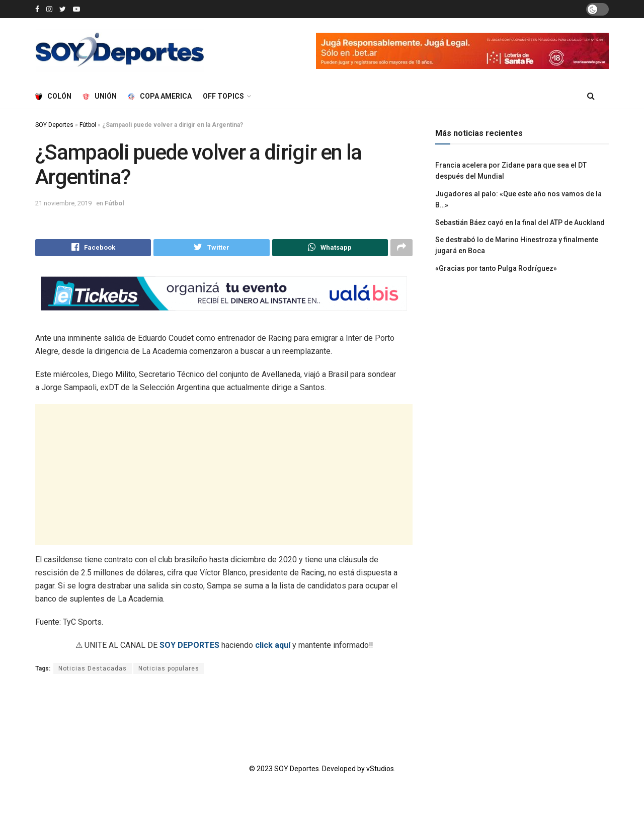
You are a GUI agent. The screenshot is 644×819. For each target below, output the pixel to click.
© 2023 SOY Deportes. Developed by (308, 771)
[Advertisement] (224, 477)
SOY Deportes (54, 125)
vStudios (380, 771)
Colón (53, 96)
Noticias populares (169, 671)
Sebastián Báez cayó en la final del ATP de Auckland (520, 222)
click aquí (273, 647)
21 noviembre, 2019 (63, 203)
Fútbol (88, 125)
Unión (100, 96)
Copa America (160, 96)
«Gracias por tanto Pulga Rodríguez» (496, 268)
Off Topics (223, 96)
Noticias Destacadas (93, 671)
